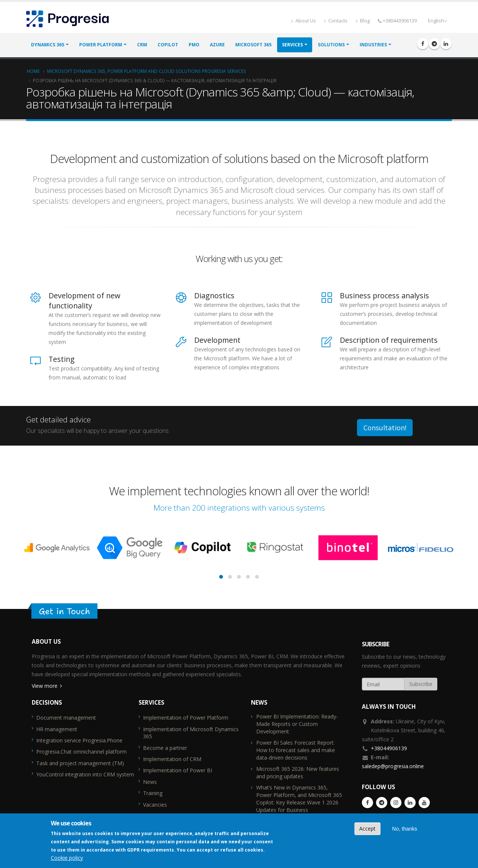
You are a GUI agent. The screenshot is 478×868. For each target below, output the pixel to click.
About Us (304, 21)
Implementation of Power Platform (186, 718)
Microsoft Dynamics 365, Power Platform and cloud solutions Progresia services (147, 71)
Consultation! (385, 428)
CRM (142, 45)
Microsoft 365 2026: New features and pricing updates (298, 772)
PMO (194, 45)
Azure (217, 45)
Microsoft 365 (253, 45)
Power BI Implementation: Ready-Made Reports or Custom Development (297, 724)
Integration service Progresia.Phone (79, 740)
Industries (373, 45)
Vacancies (155, 805)
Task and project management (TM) (80, 763)
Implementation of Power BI (178, 770)
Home (33, 71)
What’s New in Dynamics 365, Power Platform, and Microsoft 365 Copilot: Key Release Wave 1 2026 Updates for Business (299, 799)
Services (292, 45)
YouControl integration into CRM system (85, 774)
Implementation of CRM (172, 759)
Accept (367, 829)
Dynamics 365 (48, 45)
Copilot (168, 45)
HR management (57, 729)
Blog (363, 21)
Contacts (336, 21)
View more (45, 686)
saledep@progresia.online (393, 766)
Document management (66, 718)
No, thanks (405, 829)
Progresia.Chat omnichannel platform (81, 752)
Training (153, 793)
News (150, 782)
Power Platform (101, 45)
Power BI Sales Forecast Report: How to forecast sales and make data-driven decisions (296, 750)
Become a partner (165, 748)
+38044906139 (389, 748)
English (437, 21)
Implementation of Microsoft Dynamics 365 (191, 733)
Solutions (331, 45)
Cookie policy (67, 858)
